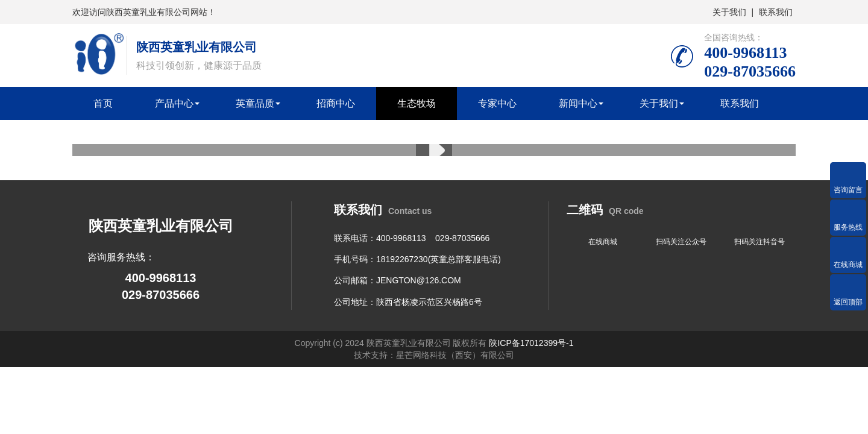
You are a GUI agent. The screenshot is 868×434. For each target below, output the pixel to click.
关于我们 (729, 12)
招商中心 (336, 103)
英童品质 (255, 103)
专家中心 (497, 103)
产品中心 (174, 103)
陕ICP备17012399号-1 (531, 343)
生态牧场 (417, 103)
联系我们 (776, 12)
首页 (103, 103)
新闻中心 (578, 103)
